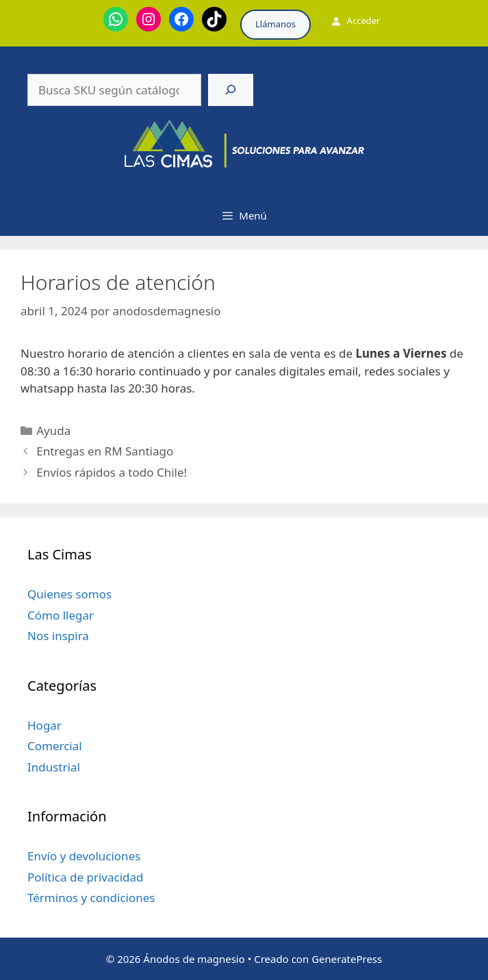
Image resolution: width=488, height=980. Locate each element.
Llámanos (275, 24)
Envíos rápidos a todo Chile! (112, 472)
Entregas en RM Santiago (105, 451)
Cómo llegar (61, 615)
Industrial (54, 767)
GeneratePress (347, 959)
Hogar (44, 725)
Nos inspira (58, 636)
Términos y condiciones (91, 898)
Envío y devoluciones (84, 856)
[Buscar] (231, 90)
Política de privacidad (85, 877)
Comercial (55, 746)
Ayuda (53, 431)
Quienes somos (69, 594)
